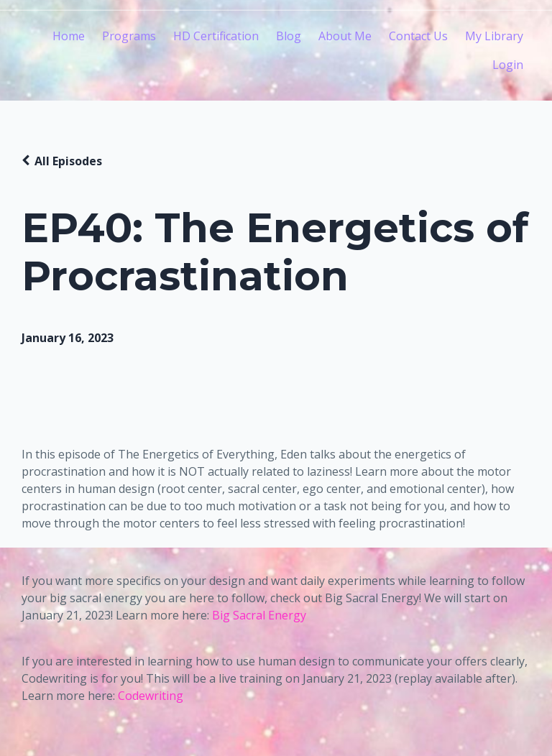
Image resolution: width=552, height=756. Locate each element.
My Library (494, 36)
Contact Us (418, 36)
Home (69, 36)
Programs (129, 36)
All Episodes (68, 161)
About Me (345, 36)
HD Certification (216, 36)
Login (508, 65)
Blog (289, 36)
